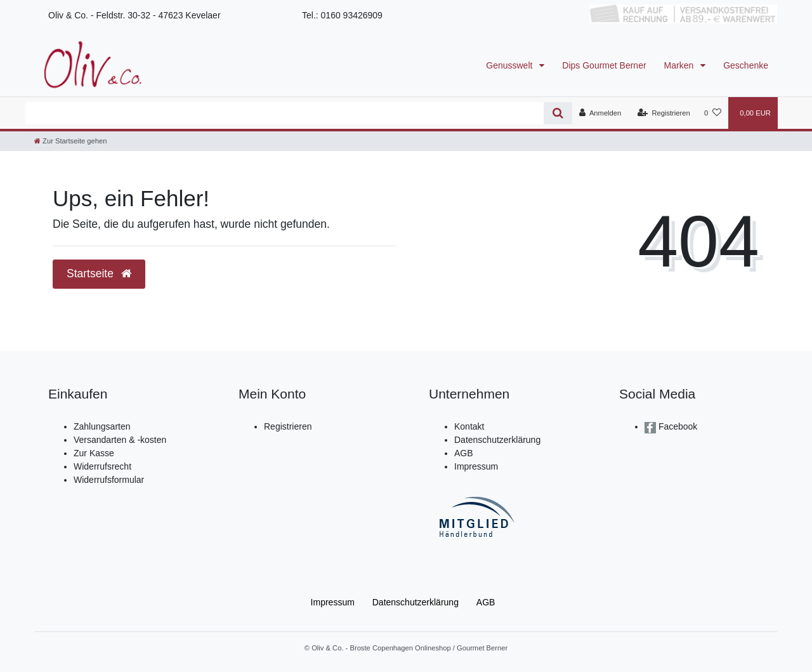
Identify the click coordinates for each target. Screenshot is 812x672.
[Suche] (558, 113)
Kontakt (469, 426)
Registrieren (288, 426)
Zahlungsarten (102, 426)
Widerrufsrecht (102, 466)
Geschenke (746, 65)
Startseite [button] (99, 273)
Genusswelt (510, 65)
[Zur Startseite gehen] (70, 141)
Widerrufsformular (109, 480)
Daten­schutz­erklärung (416, 602)
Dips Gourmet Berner (604, 65)
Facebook (677, 426)
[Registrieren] (664, 113)
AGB (464, 453)
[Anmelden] (600, 113)
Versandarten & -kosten (120, 440)
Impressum (476, 466)
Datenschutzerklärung (497, 440)
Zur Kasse (94, 453)
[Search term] (285, 113)
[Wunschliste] (713, 113)
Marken (680, 65)
